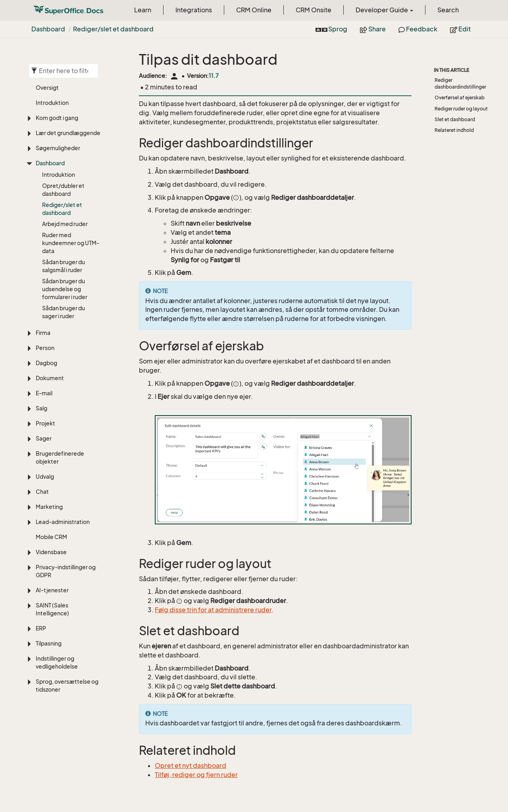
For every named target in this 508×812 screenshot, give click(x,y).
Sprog (331, 29)
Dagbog (46, 363)
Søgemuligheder (58, 148)
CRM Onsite (314, 10)
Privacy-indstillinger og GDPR (66, 571)
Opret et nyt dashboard (190, 766)
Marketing (49, 507)
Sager (44, 438)
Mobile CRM (51, 537)
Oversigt (47, 88)
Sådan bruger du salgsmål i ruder (63, 266)
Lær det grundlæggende (68, 133)
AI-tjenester (52, 590)
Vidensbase (51, 552)
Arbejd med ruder (65, 224)
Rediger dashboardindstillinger (460, 83)
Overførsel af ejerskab (460, 98)
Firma (43, 333)
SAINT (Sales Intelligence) (52, 609)
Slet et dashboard (455, 119)
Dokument (50, 378)
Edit (460, 29)
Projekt (45, 423)
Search (448, 10)
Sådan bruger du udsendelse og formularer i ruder (65, 289)
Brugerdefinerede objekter (60, 457)
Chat (42, 492)
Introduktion (52, 103)
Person (45, 348)
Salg (41, 408)
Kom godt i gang (57, 118)
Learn (143, 10)
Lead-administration (63, 522)
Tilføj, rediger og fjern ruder (196, 775)
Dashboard (48, 29)
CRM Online (254, 10)
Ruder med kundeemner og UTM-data (71, 243)
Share (373, 29)
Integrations (194, 10)
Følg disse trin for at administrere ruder (213, 610)
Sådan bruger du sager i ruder (63, 312)
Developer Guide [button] (384, 10)
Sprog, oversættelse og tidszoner (67, 685)
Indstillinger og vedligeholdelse (57, 662)
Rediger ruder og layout (461, 109)
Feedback (418, 29)
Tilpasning (49, 643)
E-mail (44, 393)
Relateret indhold (454, 130)
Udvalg (45, 477)
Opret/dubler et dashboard (63, 190)
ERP (41, 628)
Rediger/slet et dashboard (113, 29)
